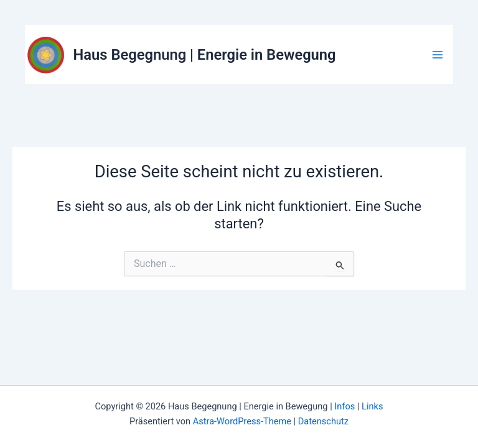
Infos (344, 406)
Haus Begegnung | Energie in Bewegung (205, 55)
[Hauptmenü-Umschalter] (438, 55)
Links (372, 406)
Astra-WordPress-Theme (242, 421)
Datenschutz (323, 421)
